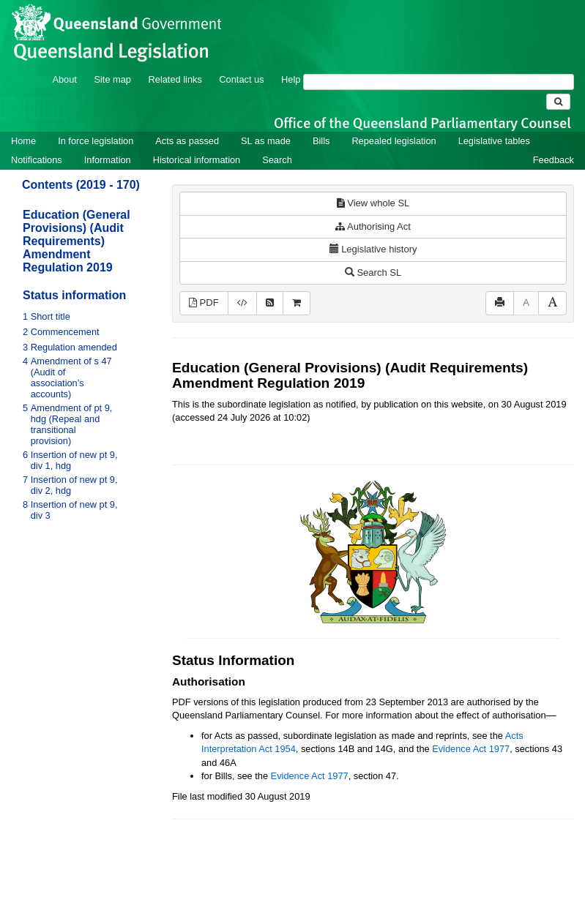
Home (23, 141)
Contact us (241, 79)
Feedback (554, 160)
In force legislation (96, 141)
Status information (74, 295)
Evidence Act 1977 (471, 749)
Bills (321, 141)
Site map (112, 79)
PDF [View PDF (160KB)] (204, 303)
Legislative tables (494, 141)
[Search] (439, 82)
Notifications (37, 160)
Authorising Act (373, 226)
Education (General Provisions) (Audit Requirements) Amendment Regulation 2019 (77, 241)
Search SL (373, 273)
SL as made (266, 141)
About (64, 79)
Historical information (197, 160)
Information (108, 160)
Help (291, 79)
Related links (175, 79)
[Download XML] (242, 303)
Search (277, 160)
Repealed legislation (394, 141)
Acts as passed (187, 141)
